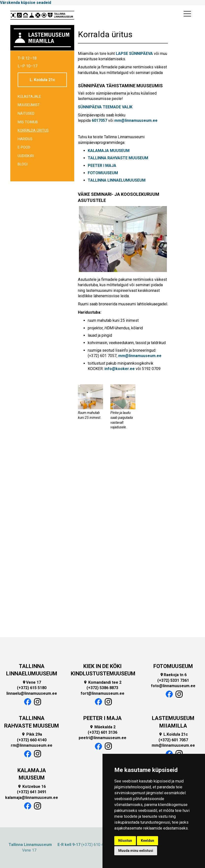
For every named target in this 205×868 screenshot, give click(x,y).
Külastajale (29, 97)
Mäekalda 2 (102, 727)
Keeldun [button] (147, 841)
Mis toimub (28, 122)
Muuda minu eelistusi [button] (136, 851)
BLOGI (23, 164)
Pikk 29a (32, 734)
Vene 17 (32, 682)
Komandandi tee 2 (102, 682)
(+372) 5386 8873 (102, 688)
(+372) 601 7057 (173, 740)
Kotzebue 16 (32, 787)
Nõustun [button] (125, 841)
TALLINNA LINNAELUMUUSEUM (117, 180)
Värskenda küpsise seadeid (26, 3)
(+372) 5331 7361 (173, 680)
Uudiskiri (26, 156)
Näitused (26, 114)
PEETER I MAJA (102, 166)
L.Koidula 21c (173, 734)
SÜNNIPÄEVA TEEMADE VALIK (105, 107)
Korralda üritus (33, 130)
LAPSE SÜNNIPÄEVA (134, 54)
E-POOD (24, 147)
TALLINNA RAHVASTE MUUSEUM (118, 158)
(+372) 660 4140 (32, 740)
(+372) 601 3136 (102, 732)
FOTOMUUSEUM (103, 173)
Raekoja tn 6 (173, 675)
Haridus (25, 139)
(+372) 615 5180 (32, 688)
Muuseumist (29, 105)
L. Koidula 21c (42, 80)
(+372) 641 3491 (32, 792)
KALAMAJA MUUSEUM (109, 151)
